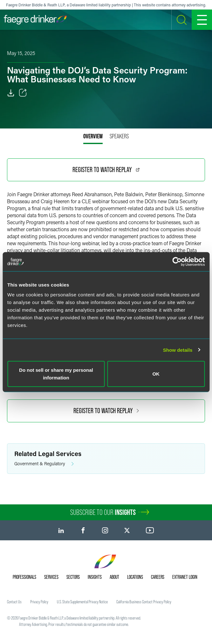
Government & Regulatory (44, 464)
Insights (95, 577)
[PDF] (11, 93)
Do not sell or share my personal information (56, 374)
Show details (178, 350)
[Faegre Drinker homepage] (35, 20)
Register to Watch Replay (106, 170)
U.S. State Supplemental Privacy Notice (82, 602)
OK (156, 374)
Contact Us (14, 602)
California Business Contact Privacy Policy (144, 602)
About (114, 577)
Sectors (73, 577)
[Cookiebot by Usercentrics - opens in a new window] (177, 261)
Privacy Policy (39, 602)
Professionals (24, 577)
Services (51, 577)
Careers (158, 577)
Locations (135, 577)
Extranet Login (185, 577)
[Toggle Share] (23, 93)
